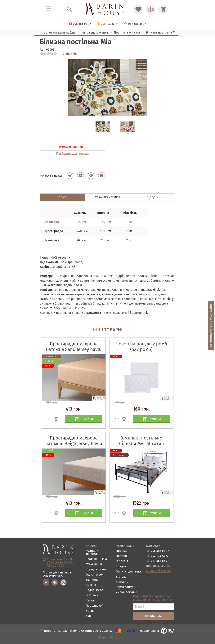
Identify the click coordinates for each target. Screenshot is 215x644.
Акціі (89, 616)
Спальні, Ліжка (96, 559)
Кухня (90, 601)
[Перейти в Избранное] (138, 9)
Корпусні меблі (97, 570)
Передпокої (94, 606)
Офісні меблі (95, 575)
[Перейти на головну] (107, 9)
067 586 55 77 (160, 561)
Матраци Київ (107, 638)
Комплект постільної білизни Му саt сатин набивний (141, 444)
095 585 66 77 (160, 551)
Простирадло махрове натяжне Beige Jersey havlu (74, 441)
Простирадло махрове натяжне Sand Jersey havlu (74, 347)
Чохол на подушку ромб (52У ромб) (141, 347)
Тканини (92, 580)
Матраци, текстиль (92, 552)
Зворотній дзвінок (159, 571)
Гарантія (122, 561)
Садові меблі (95, 590)
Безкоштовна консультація (211, 326)
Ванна (90, 611)
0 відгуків (70, 54)
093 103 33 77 (160, 556)
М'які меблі (94, 564)
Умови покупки (127, 592)
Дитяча (91, 585)
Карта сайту (124, 587)
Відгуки (121, 577)
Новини (121, 556)
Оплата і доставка (129, 572)
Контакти (122, 582)
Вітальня (92, 595)
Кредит (121, 566)
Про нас (122, 551)
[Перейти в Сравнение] (151, 9)
